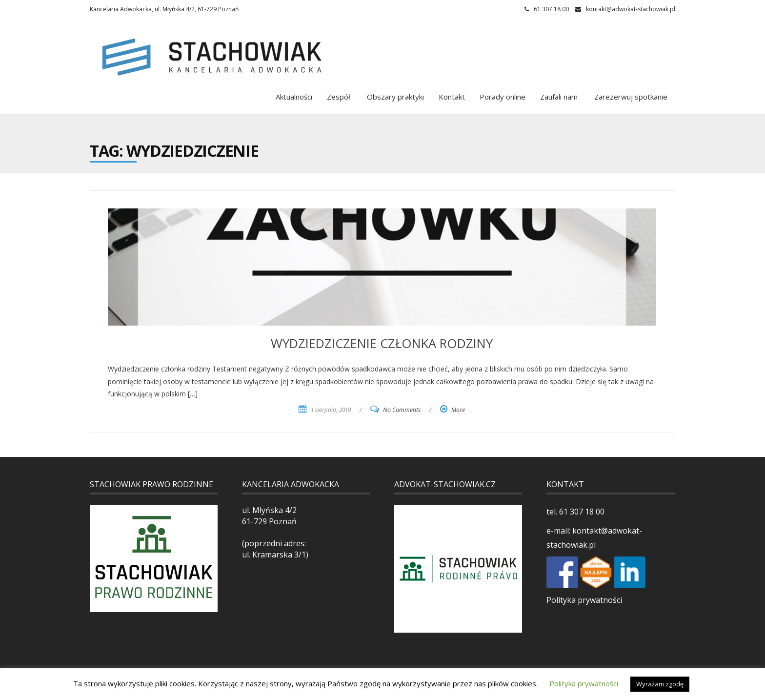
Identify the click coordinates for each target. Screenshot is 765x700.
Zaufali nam (559, 97)
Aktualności (294, 97)
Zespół (339, 97)
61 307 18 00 (581, 512)
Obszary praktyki (394, 97)
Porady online (503, 97)
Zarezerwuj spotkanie (630, 97)
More (458, 410)
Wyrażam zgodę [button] (660, 684)
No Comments (402, 410)
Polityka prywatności (584, 600)
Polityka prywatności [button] (584, 683)
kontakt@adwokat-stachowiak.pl (631, 9)
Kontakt (452, 97)
